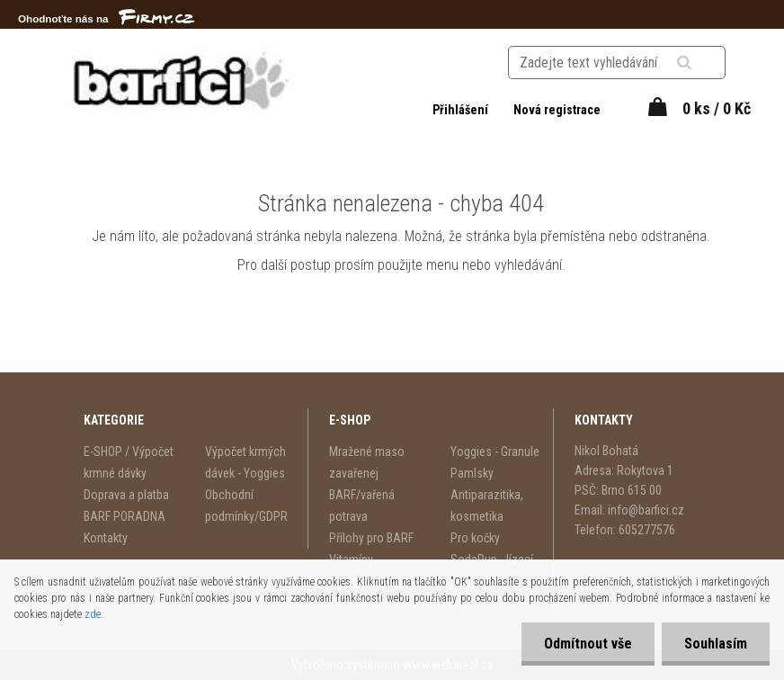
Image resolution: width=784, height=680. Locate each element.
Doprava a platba (126, 495)
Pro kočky (475, 538)
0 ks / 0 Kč (717, 108)
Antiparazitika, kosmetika (487, 506)
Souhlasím (716, 644)
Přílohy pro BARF (371, 538)
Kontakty (106, 538)
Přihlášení (462, 110)
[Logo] (182, 80)
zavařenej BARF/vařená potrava (362, 495)
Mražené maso (367, 452)
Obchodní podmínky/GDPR (246, 506)
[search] (706, 63)
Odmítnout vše (588, 644)
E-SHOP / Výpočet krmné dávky (129, 462)
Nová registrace (557, 110)
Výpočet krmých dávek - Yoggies (245, 462)
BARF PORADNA (125, 516)
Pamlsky (472, 473)
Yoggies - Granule (495, 452)
